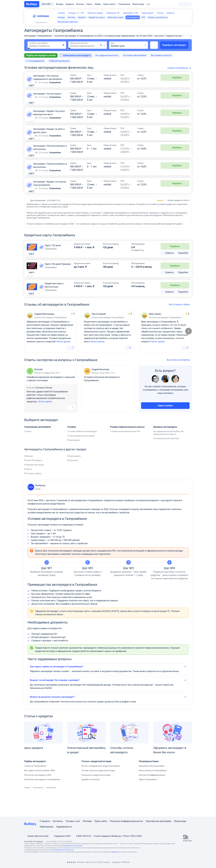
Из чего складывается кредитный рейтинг (101, 789)
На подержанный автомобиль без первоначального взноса (169, 455)
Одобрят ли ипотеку (91, 802)
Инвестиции (138, 4)
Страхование (124, 4)
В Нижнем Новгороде (34, 487)
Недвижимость (64, 827)
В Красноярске (74, 479)
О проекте (45, 821)
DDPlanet (125, 862)
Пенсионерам (73, 463)
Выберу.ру (36, 510)
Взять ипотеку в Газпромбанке (153, 793)
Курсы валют (110, 4)
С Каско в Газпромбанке (35, 789)
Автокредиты (38, 810)
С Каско (28, 454)
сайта (104, 821)
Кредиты (70, 4)
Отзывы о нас (73, 821)
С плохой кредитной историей (81, 458)
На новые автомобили (135, 55)
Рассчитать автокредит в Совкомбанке (42, 802)
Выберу (27, 810)
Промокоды (180, 821)
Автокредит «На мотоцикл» (47, 97)
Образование (46, 827)
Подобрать (175, 78)
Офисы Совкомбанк (148, 802)
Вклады (60, 4)
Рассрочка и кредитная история (96, 798)
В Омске (28, 492)
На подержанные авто (107, 55)
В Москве (29, 479)
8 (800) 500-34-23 (82, 836)
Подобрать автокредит (174, 45)
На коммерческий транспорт (166, 461)
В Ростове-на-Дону (33, 496)
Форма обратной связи (36, 836)
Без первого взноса (161, 55)
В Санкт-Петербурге (33, 483)
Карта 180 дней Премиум (58, 284)
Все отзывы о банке (180, 327)
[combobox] (103, 45)
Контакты (58, 821)
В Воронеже (73, 483)
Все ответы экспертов (179, 382)
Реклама (87, 821)
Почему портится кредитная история (98, 793)
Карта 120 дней (53, 265)
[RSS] (47, 862)
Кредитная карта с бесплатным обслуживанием (54, 307)
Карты (89, 4)
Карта (98, 821)
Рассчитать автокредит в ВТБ (38, 798)
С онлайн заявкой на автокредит (82, 454)
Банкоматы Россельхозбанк (152, 789)
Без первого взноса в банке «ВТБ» (40, 793)
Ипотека (80, 4)
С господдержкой (35, 61)
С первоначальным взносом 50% (125, 454)
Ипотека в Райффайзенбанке (152, 798)
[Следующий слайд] (188, 354)
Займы (98, 4)
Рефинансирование (59, 61)
